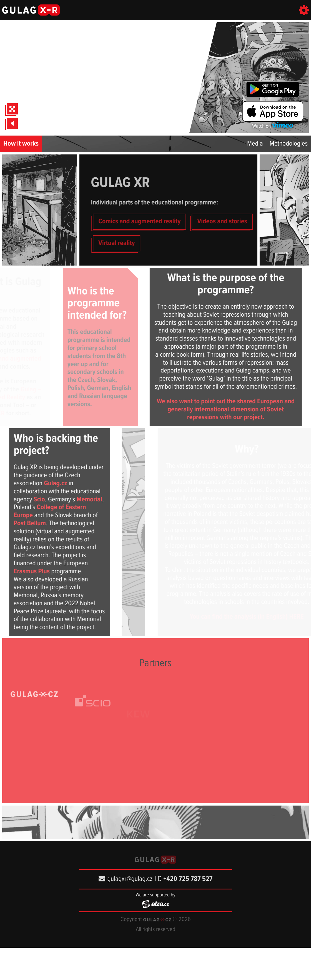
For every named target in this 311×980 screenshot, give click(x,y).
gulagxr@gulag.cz (126, 879)
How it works (21, 144)
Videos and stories (232, 222)
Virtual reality (126, 243)
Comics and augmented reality (149, 222)
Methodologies (289, 144)
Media (255, 144)
